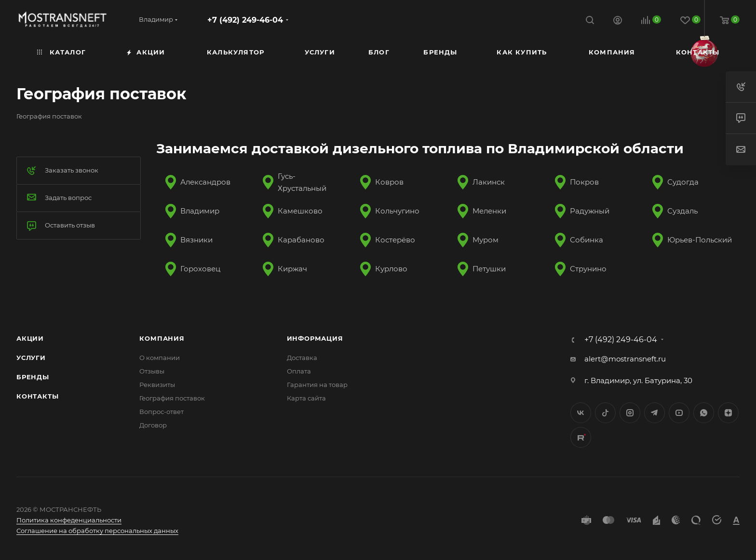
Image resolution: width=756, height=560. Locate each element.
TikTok (581, 437)
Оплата (299, 371)
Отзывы (152, 371)
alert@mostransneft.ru (625, 359)
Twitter (605, 413)
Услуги (31, 358)
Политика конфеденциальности (69, 520)
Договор (153, 425)
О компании (160, 358)
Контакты (37, 396)
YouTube (679, 413)
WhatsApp (704, 413)
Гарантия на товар (317, 385)
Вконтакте (581, 413)
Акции (30, 338)
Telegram (655, 413)
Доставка (302, 358)
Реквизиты (157, 385)
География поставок (172, 398)
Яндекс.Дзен (728, 413)
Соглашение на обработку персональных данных (97, 531)
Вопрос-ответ (162, 412)
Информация (315, 338)
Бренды (33, 377)
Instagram (630, 413)
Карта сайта (306, 398)
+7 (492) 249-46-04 (245, 20)
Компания (162, 338)
